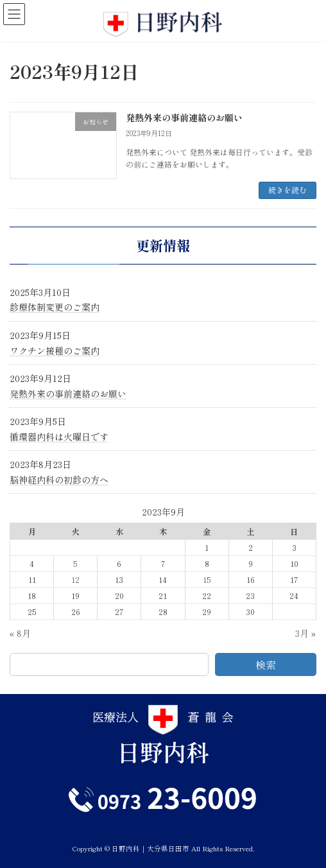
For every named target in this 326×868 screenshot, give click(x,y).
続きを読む (287, 190)
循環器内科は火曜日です (59, 437)
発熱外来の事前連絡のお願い (184, 117)
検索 (266, 664)
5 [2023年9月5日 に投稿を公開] (75, 564)
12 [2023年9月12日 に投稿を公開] (75, 580)
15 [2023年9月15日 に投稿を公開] (207, 580)
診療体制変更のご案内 (55, 307)
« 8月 (20, 633)
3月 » (306, 633)
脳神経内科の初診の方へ (59, 480)
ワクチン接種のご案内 (55, 350)
